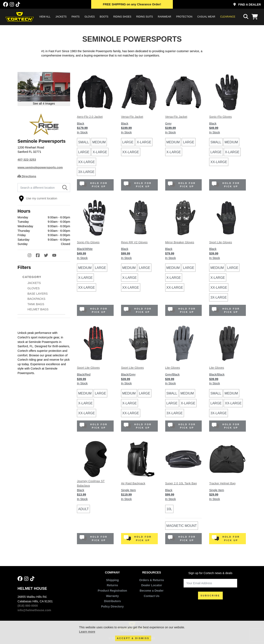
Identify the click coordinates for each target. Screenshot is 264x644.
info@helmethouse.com (34, 610)
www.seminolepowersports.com (40, 167)
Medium (99, 142)
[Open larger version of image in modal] (44, 89)
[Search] (65, 188)
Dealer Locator (152, 585)
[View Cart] (256, 17)
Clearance (228, 17)
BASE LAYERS (38, 294)
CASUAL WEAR (206, 17)
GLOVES (90, 17)
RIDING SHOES (122, 17)
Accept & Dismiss (133, 638)
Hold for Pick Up (94, 185)
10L (169, 509)
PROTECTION (184, 17)
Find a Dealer (247, 5)
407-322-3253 (27, 160)
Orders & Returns (152, 580)
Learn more (87, 632)
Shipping (112, 580)
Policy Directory (112, 606)
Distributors (112, 601)
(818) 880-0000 (28, 606)
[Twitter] (48, 256)
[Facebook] (6, 4)
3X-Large (86, 172)
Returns (112, 585)
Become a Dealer (152, 591)
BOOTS (104, 17)
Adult (83, 509)
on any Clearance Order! (132, 4)
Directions (27, 176)
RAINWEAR (164, 17)
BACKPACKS (36, 299)
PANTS (76, 17)
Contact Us (152, 596)
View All (45, 17)
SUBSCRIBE (210, 596)
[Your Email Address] (210, 583)
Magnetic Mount (182, 526)
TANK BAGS (36, 304)
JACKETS (61, 17)
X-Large (100, 152)
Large (84, 152)
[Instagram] (12, 4)
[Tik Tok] (18, 4)
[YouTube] (56, 256)
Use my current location (38, 199)
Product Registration (112, 591)
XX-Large (87, 162)
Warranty (112, 596)
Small (84, 142)
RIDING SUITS (145, 17)
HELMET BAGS (38, 309)
